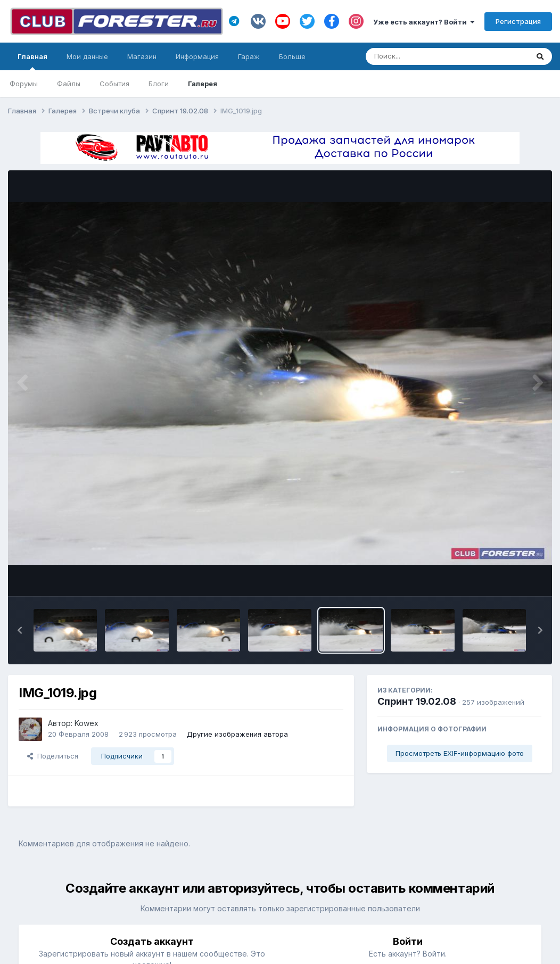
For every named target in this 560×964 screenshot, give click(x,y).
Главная (32, 61)
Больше (292, 56)
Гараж (249, 56)
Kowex (87, 723)
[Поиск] (427, 56)
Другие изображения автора (237, 734)
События (114, 84)
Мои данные (87, 56)
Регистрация (518, 21)
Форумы (24, 84)
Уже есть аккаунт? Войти (424, 22)
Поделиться (53, 756)
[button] (20, 630)
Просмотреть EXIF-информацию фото (460, 753)
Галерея (203, 84)
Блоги (159, 84)
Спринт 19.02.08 (417, 701)
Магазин (142, 56)
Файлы (69, 84)
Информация (197, 56)
